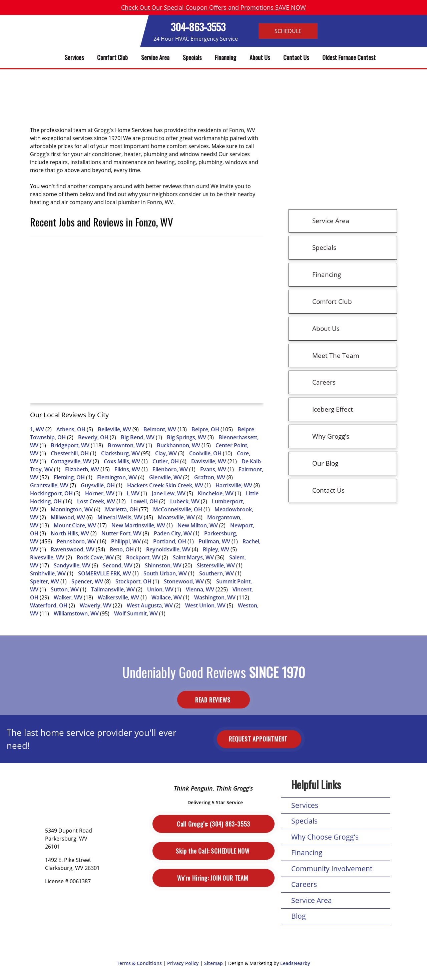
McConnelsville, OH (178, 509)
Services (74, 57)
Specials (192, 57)
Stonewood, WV (184, 581)
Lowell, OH (144, 501)
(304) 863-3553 (213, 824)
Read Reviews (213, 700)
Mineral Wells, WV (120, 517)
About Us (260, 57)
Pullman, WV (214, 541)
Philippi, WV (126, 541)
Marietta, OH (121, 509)
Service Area (155, 57)
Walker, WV (68, 597)
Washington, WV (215, 597)
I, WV (133, 493)
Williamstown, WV (76, 613)
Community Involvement (332, 869)
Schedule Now (213, 851)
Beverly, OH (93, 437)
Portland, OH (170, 541)
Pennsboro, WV (76, 541)
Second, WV (118, 565)
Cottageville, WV (71, 461)
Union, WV (160, 589)
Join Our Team (213, 878)
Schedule (288, 31)
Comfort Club (112, 57)
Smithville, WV (48, 573)
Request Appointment (259, 739)
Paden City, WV (173, 533)
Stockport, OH (133, 581)
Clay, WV (166, 453)
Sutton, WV (65, 589)
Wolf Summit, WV (136, 613)
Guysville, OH (98, 485)
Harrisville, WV (234, 485)
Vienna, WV (200, 589)
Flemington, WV (117, 477)
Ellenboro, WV (170, 469)
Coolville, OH (205, 453)
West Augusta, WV (150, 605)
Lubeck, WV (185, 501)
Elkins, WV (127, 469)
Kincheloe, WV (216, 493)
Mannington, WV (72, 509)
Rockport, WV (143, 557)
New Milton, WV (198, 525)
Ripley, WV (216, 549)
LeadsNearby (295, 963)
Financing (226, 57)
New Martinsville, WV (138, 525)
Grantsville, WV (49, 485)
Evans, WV (213, 469)
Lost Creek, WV (96, 501)
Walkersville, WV (118, 597)
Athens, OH (71, 429)
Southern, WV (217, 573)
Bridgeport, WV (70, 445)
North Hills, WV (70, 533)
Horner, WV (100, 493)
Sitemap (213, 963)
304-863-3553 (198, 27)
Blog (299, 916)
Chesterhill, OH (70, 453)
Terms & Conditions (139, 963)
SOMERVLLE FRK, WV (105, 573)
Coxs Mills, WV (122, 461)
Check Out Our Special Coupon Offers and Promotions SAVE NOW (213, 7)
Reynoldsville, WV (168, 549)
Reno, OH (122, 549)
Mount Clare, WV (75, 525)
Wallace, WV (167, 597)
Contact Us (296, 57)
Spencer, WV (87, 581)
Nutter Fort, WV (121, 533)
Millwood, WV (68, 517)
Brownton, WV (126, 445)
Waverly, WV (96, 605)
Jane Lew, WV (169, 493)
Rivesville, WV (47, 557)
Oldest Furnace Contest (349, 57)
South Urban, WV (165, 573)
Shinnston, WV (163, 565)
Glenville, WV (165, 477)
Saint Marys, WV (193, 557)
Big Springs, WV (186, 437)
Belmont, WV (160, 429)
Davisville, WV (209, 461)
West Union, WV (205, 605)
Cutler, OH (166, 461)
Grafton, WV (210, 477)
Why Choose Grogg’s (325, 837)
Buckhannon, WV (178, 445)
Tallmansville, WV (113, 589)
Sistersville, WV (216, 565)
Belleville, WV (114, 429)
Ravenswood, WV (73, 549)
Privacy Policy (183, 963)
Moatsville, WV (176, 517)
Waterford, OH (49, 605)
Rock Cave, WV (95, 557)
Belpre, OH (205, 429)
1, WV (37, 429)
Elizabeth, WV (82, 469)
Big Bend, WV (138, 437)
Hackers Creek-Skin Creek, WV (165, 485)
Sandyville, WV (72, 565)
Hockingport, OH (51, 493)
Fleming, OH (69, 477)
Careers (304, 884)
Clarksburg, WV (120, 453)
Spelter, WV (45, 581)
